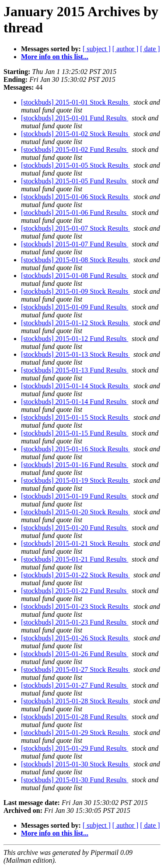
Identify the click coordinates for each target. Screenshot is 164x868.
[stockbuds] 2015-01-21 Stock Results (75, 543)
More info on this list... (55, 57)
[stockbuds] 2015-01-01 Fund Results (75, 118)
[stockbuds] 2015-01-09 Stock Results (75, 291)
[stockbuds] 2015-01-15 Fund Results (75, 433)
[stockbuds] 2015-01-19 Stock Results (75, 480)
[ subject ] (97, 49)
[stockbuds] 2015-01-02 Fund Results (75, 149)
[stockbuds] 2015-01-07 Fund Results (75, 244)
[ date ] (150, 49)
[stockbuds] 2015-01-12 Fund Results (75, 339)
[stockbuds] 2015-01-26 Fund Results (75, 654)
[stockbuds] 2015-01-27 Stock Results (75, 669)
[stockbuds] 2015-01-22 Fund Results (75, 591)
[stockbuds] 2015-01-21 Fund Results (75, 559)
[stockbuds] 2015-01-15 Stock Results (75, 417)
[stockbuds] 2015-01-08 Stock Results (75, 260)
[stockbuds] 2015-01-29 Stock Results (75, 733)
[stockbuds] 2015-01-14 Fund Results (75, 402)
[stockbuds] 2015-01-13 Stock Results (75, 354)
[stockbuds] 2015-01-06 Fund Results (75, 213)
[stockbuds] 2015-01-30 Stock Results (75, 764)
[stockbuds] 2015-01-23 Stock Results (75, 606)
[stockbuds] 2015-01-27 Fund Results (75, 685)
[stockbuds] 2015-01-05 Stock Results (75, 165)
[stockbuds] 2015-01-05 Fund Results (75, 181)
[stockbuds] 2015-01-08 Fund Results (75, 276)
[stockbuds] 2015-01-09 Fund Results (75, 307)
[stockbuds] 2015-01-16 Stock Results (75, 449)
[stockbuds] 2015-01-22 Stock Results (75, 575)
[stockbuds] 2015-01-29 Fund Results (75, 748)
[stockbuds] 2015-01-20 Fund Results (75, 528)
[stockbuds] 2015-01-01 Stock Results (75, 102)
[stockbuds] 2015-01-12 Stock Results (75, 323)
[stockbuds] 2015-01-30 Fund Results (75, 780)
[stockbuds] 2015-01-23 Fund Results (75, 622)
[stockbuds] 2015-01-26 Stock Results (75, 638)
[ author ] (126, 49)
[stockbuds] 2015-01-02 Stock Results (75, 134)
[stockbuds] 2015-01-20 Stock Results (75, 512)
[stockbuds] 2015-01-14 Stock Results (75, 386)
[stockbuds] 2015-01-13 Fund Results (75, 370)
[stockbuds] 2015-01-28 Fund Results (75, 717)
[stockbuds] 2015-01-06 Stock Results (75, 197)
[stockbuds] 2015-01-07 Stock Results (75, 228)
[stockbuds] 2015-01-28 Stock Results (75, 701)
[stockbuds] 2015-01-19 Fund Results (75, 496)
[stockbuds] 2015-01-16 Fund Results (75, 465)
